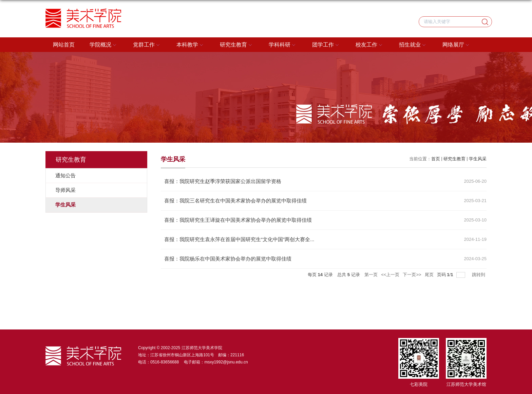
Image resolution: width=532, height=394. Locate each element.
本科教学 (191, 45)
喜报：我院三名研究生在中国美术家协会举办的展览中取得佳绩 (235, 201)
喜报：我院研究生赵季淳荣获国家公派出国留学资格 (223, 181)
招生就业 (413, 45)
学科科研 (283, 45)
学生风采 (478, 159)
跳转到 (479, 275)
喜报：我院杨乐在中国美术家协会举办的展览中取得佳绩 (228, 259)
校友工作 (370, 45)
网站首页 (64, 45)
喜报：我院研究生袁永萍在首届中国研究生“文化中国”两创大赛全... (239, 239)
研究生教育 (237, 45)
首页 (436, 159)
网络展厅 (457, 45)
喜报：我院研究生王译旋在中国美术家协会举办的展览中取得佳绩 (238, 220)
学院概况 (104, 45)
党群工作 (147, 45)
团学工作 (326, 45)
